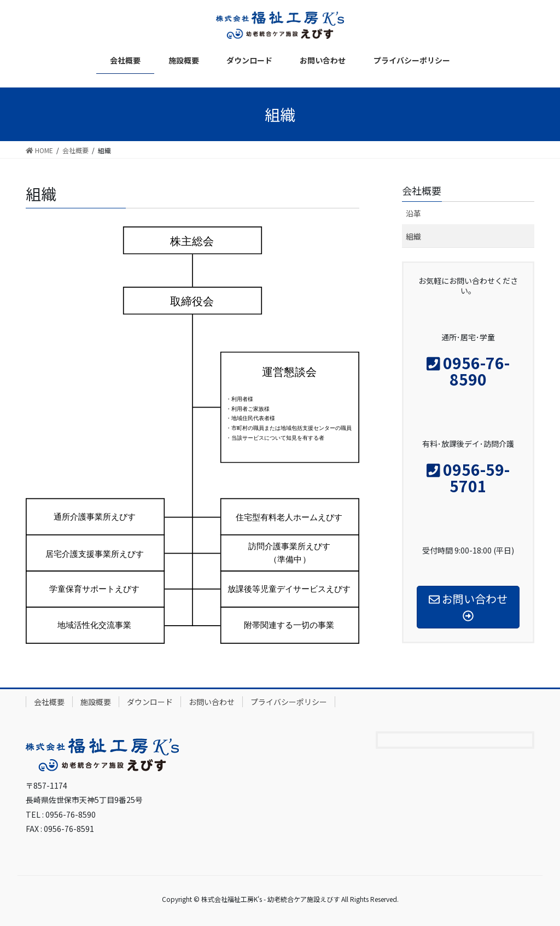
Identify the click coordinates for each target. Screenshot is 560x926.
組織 (413, 236)
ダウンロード (150, 702)
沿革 (413, 213)
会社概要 (49, 702)
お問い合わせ (212, 702)
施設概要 (96, 702)
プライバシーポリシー (289, 702)
